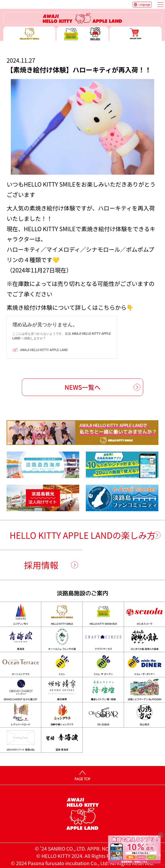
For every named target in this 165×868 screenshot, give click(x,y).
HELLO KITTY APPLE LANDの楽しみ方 (82, 535)
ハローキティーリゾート (82, 18)
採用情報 (41, 565)
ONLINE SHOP (136, 34)
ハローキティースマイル (29, 34)
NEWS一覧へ (83, 387)
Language (144, 4)
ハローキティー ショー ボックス (83, 34)
